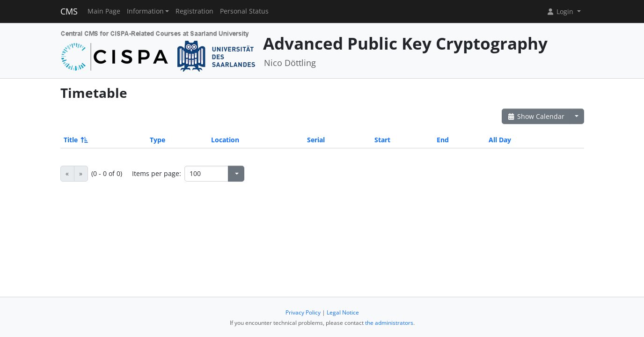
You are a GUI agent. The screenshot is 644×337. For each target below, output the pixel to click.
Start (382, 140)
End (443, 140)
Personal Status (244, 11)
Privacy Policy (303, 312)
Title (75, 140)
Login (561, 11)
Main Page (104, 11)
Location (225, 140)
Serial (316, 140)
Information (145, 11)
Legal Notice (343, 312)
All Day (500, 140)
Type (157, 140)
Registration (194, 11)
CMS (69, 11)
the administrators (389, 323)
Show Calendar (536, 116)
